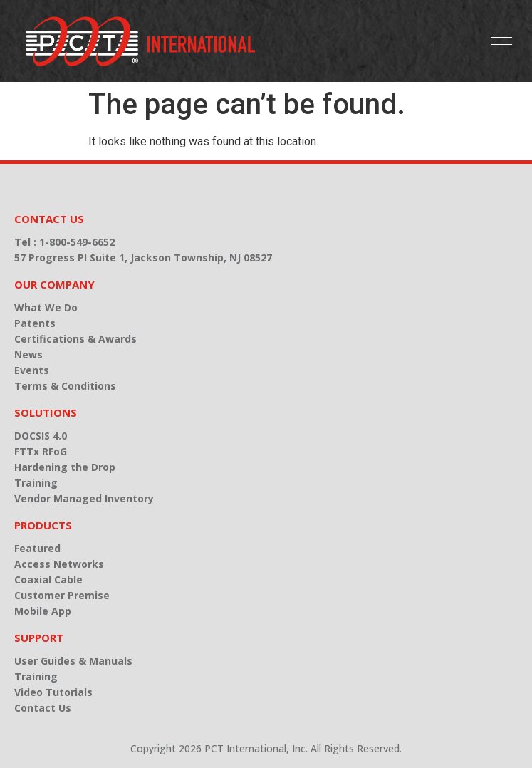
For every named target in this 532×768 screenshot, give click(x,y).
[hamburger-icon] (502, 41)
